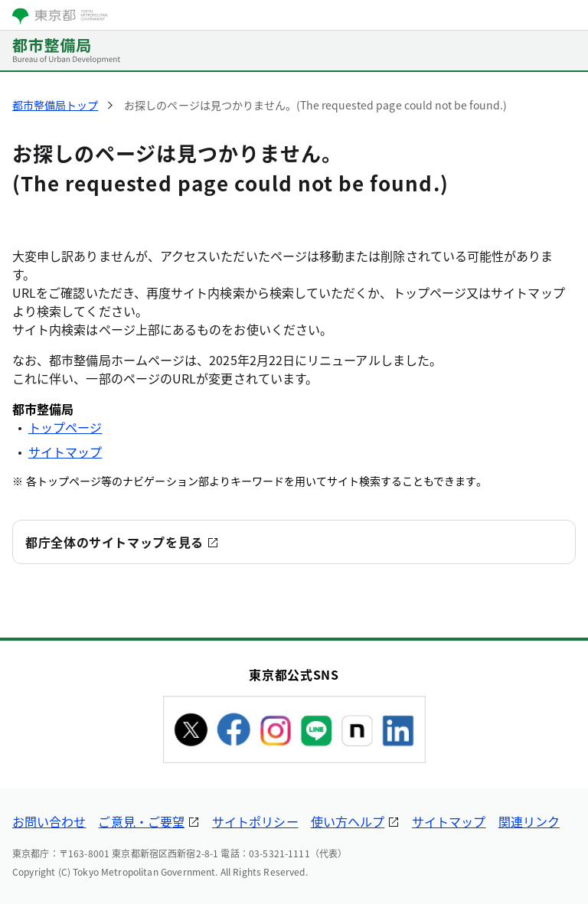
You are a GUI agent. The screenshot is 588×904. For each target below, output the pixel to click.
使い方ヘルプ (348, 821)
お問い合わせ (49, 821)
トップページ (65, 427)
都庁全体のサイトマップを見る (114, 542)
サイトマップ (65, 452)
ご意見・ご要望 (141, 821)
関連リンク (529, 821)
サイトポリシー (255, 821)
